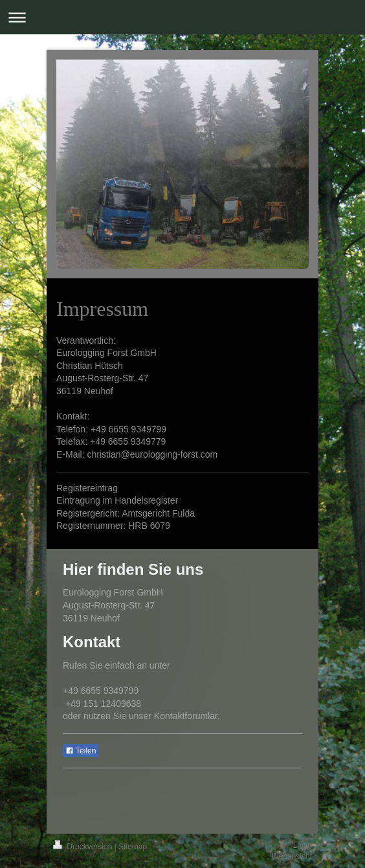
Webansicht (292, 856)
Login (303, 845)
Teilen (81, 751)
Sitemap (133, 847)
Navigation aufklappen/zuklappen (182, 17)
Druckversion (84, 847)
